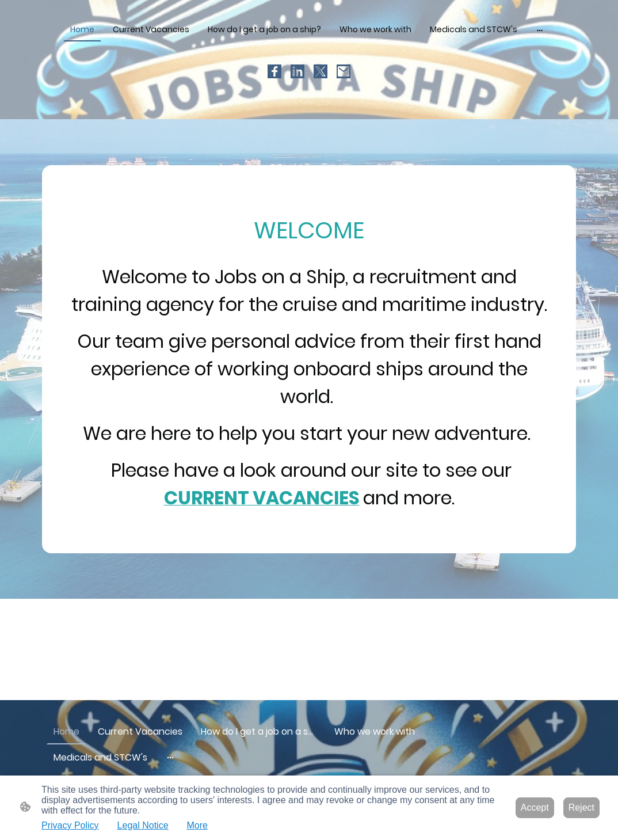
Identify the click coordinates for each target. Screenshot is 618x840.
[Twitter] (321, 71)
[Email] (344, 71)
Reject (581, 807)
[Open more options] (540, 29)
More (197, 825)
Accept (535, 807)
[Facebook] (274, 71)
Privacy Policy (70, 825)
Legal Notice (143, 825)
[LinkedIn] (297, 71)
